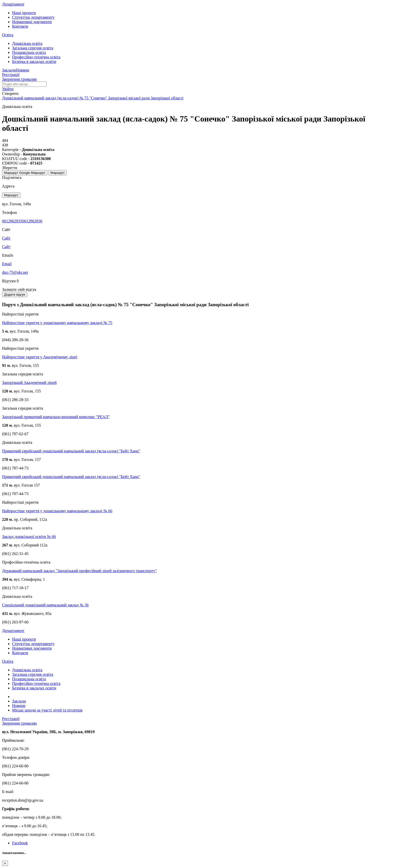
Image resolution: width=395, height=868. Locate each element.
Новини (23, 70)
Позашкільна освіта (29, 52)
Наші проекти (24, 13)
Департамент (13, 4)
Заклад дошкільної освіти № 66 (29, 537)
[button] (8, 89)
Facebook (20, 843)
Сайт (6, 247)
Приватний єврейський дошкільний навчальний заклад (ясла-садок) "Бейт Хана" (71, 451)
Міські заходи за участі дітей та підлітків (47, 710)
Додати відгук (15, 294)
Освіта (8, 35)
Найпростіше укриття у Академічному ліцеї (40, 357)
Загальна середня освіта (33, 48)
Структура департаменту (33, 17)
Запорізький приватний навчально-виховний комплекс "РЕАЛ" (56, 417)
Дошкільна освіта (27, 43)
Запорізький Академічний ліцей (29, 383)
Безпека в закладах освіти (34, 62)
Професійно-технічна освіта (36, 57)
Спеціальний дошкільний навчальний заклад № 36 (45, 605)
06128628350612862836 (22, 221)
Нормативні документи (32, 22)
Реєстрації (11, 75)
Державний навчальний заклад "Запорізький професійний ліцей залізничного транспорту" (79, 571)
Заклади (9, 70)
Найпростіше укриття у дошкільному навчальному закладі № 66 (57, 511)
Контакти (20, 26)
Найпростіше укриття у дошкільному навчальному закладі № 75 (57, 323)
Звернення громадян (19, 79)
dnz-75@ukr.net (15, 272)
